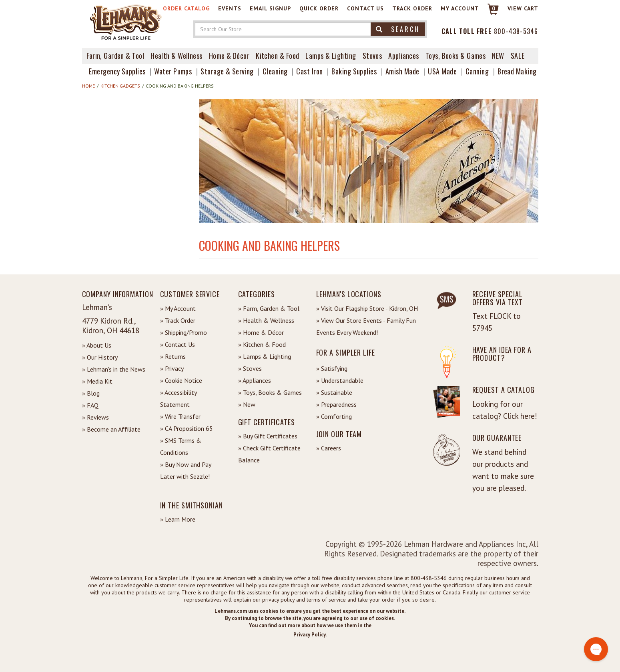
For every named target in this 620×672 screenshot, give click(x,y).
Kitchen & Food (277, 56)
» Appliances (255, 380)
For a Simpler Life (346, 352)
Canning (477, 71)
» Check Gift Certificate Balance (269, 454)
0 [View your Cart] (494, 8)
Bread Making (517, 71)
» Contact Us (178, 344)
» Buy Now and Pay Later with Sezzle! (186, 470)
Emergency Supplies (117, 71)
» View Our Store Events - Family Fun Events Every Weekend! (366, 326)
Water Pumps (173, 71)
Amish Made (402, 71)
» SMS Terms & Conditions (181, 446)
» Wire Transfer (180, 416)
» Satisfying (332, 368)
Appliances (404, 56)
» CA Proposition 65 (187, 428)
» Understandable (340, 380)
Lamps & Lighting (331, 56)
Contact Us (365, 8)
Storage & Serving (227, 71)
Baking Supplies (354, 71)
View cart (523, 8)
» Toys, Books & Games (270, 392)
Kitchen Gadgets (120, 86)
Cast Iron (309, 71)
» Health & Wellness (266, 320)
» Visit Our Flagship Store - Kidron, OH (367, 308)
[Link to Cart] (489, 13)
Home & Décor (229, 56)
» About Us (97, 345)
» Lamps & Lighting (265, 356)
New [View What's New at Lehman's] (498, 56)
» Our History (100, 357)
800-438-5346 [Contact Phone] (516, 31)
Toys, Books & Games (456, 56)
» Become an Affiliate (111, 429)
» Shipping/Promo (184, 332)
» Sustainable (334, 392)
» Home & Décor (261, 332)
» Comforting (334, 416)
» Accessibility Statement (178, 398)
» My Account (178, 308)
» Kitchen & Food (262, 344)
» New (247, 404)
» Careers (329, 448)
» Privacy (172, 368)
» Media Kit (97, 381)
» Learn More (178, 519)
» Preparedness (336, 404)
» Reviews (95, 417)
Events (230, 8)
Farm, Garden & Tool (115, 56)
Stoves (372, 56)
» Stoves (250, 368)
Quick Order (319, 8)
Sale (518, 56)
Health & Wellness (177, 56)
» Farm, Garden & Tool (269, 308)
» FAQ (90, 405)
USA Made (442, 71)
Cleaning (275, 71)
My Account (460, 8)
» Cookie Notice (181, 380)
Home (88, 86)
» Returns (173, 356)
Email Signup (270, 8)
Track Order (412, 8)
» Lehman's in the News (114, 369)
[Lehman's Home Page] (126, 22)
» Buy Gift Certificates (268, 436)
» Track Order (178, 320)
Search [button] (398, 29)
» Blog (91, 393)
